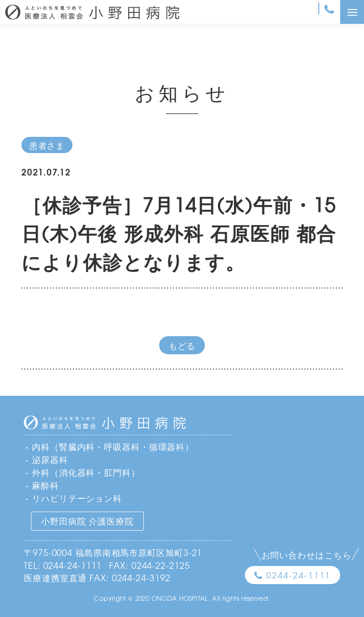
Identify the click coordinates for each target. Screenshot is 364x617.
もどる (182, 345)
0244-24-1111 (298, 575)
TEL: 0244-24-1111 (63, 565)
